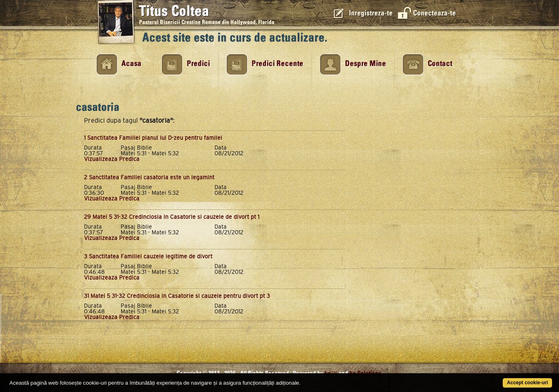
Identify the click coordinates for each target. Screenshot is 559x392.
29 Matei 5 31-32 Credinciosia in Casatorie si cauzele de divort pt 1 (172, 217)
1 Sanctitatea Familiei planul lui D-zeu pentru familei (153, 138)
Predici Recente (277, 64)
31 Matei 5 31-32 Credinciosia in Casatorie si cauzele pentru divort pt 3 (177, 296)
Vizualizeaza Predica (112, 159)
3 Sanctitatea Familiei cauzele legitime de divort (148, 256)
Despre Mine (366, 64)
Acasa (131, 64)
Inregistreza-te (371, 13)
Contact (440, 64)
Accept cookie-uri (527, 383)
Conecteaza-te (434, 13)
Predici (198, 64)
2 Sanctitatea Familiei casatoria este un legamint (149, 177)
